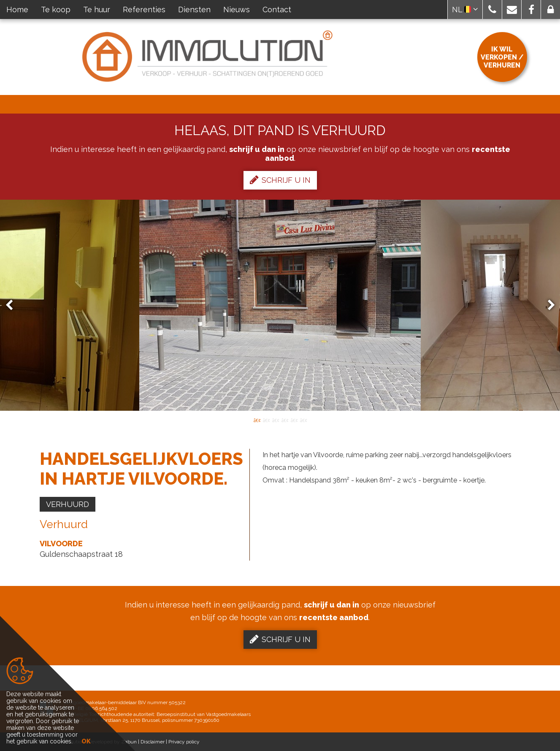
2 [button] (266, 420)
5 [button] (294, 420)
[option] (280, 305)
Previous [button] (13, 305)
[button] (492, 9)
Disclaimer (153, 742)
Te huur (97, 9)
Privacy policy (184, 742)
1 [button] (257, 420)
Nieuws (237, 9)
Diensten (194, 9)
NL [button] (465, 9)
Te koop (56, 9)
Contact (277, 9)
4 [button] (285, 420)
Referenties (144, 9)
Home (17, 9)
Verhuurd (68, 504)
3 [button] (276, 420)
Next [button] (547, 305)
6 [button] (303, 420)
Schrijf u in (280, 180)
